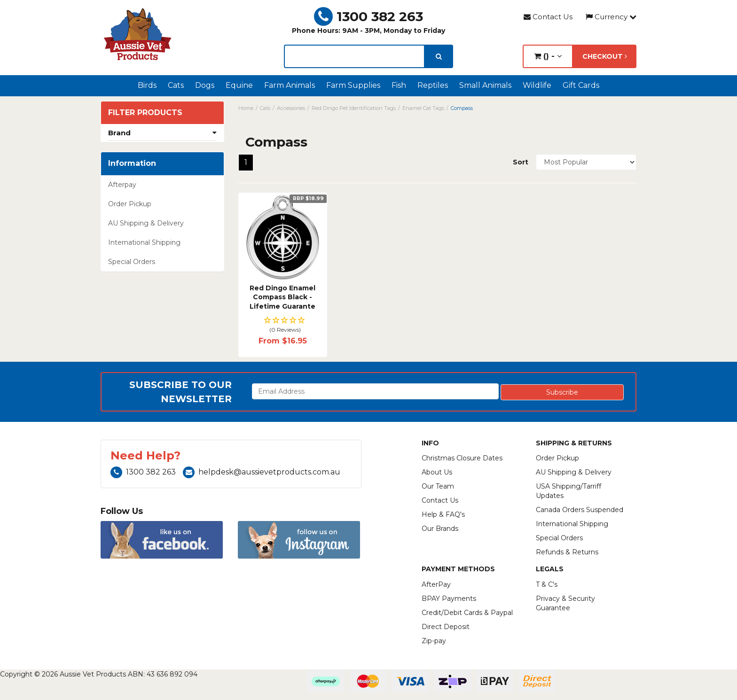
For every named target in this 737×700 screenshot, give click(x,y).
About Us (437, 472)
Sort (521, 162)
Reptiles (433, 85)
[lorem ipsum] (354, 56)
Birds (147, 85)
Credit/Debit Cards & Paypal (467, 613)
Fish (399, 85)
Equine (239, 85)
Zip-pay (434, 641)
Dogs (205, 85)
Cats (176, 85)
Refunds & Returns (567, 552)
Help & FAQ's (443, 514)
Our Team (438, 486)
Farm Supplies (353, 85)
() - (548, 56)
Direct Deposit (446, 627)
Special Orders (132, 262)
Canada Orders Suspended (580, 510)
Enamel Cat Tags (423, 108)
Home (246, 108)
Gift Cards (581, 85)
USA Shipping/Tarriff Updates (568, 491)
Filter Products (145, 113)
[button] (283, 325)
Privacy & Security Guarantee (565, 603)
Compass (462, 108)
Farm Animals (290, 85)
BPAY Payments (449, 599)
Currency (611, 17)
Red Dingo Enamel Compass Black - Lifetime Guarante (282, 297)
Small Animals (485, 85)
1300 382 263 (368, 16)
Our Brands (440, 529)
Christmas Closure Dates (462, 458)
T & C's (547, 584)
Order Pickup (130, 204)
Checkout (605, 56)
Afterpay (122, 185)
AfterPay (436, 584)
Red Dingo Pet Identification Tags (354, 108)
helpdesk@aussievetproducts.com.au (262, 472)
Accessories (291, 108)
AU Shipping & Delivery (146, 223)
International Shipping (144, 242)
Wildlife (537, 85)
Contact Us (548, 17)
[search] (439, 56)
